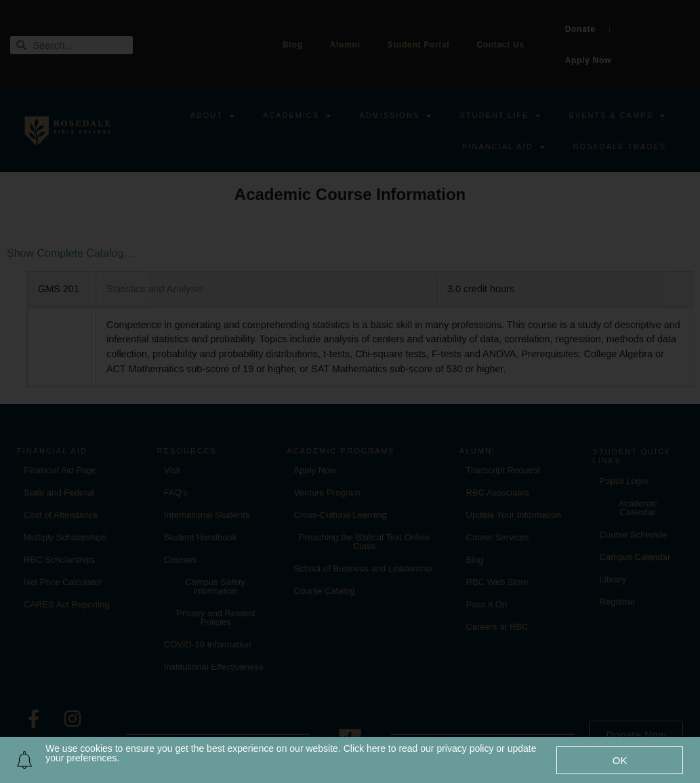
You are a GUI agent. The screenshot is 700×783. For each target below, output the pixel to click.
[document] (350, 391)
